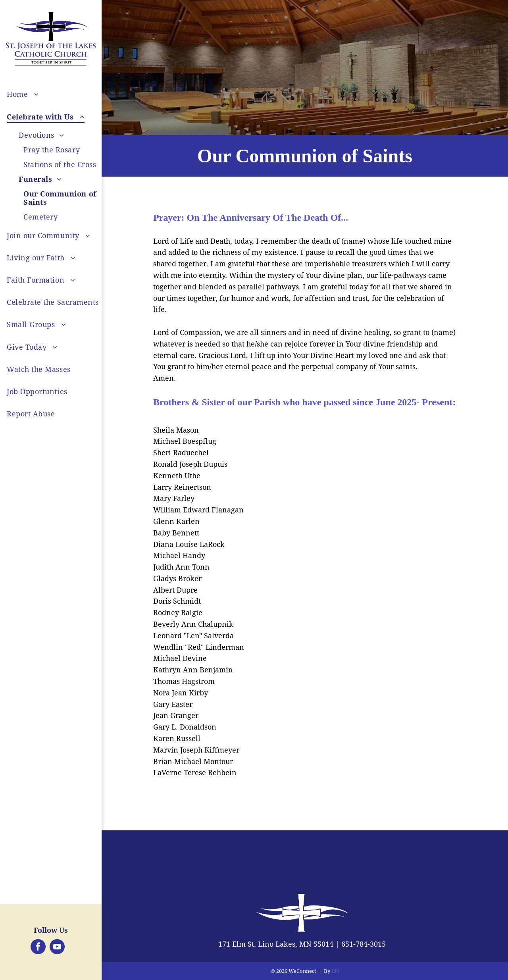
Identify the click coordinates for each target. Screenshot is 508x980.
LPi (335, 971)
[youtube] (57, 948)
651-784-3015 (364, 944)
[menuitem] (63, 94)
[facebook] (38, 948)
